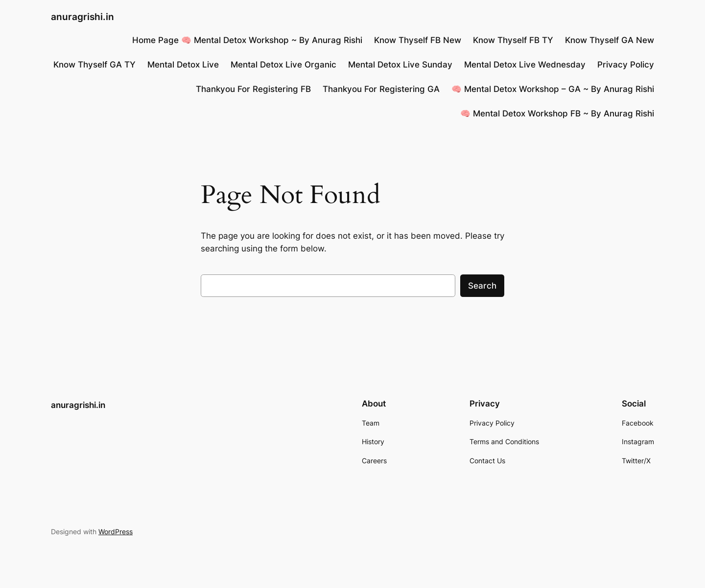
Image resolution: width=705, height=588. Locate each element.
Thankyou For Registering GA (381, 89)
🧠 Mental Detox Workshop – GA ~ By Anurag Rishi (553, 89)
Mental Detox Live (183, 65)
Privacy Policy (626, 65)
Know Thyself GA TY (94, 65)
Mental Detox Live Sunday (400, 65)
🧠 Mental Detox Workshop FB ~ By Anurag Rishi (557, 113)
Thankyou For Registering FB (253, 89)
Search (482, 286)
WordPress (116, 531)
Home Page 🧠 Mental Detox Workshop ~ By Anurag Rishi (247, 40)
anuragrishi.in (82, 17)
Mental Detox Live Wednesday (525, 65)
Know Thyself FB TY (513, 40)
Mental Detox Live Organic (283, 65)
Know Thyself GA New (610, 40)
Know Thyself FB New (418, 40)
